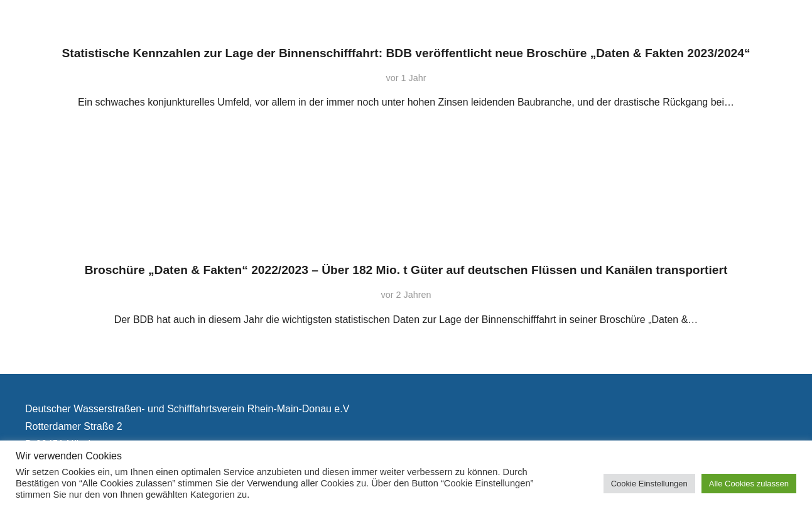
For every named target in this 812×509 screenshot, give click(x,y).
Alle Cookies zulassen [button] (749, 484)
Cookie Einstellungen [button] (649, 484)
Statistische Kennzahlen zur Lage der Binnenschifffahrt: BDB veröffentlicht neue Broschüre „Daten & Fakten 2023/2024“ (406, 53)
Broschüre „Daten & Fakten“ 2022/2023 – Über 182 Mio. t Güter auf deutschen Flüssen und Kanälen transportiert (406, 270)
